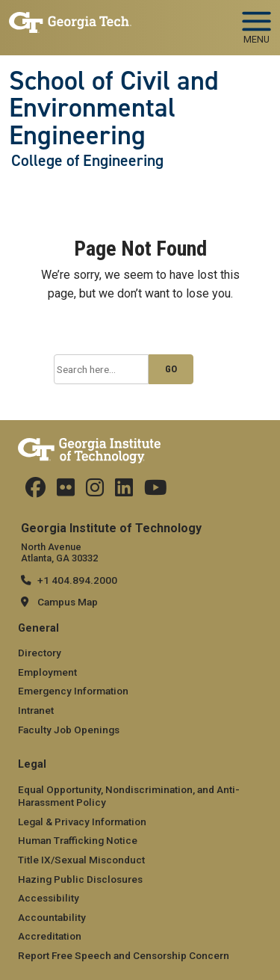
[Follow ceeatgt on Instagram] (95, 491)
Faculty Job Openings (69, 730)
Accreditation (50, 936)
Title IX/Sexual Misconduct (81, 860)
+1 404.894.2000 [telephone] (77, 580)
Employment (47, 672)
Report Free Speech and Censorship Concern (124, 955)
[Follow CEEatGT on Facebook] (35, 491)
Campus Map (68, 602)
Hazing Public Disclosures (80, 879)
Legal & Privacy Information (82, 822)
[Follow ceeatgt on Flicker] (66, 491)
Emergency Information (73, 691)
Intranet (36, 710)
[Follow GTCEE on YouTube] (156, 491)
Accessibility (49, 898)
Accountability (52, 917)
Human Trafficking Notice (78, 840)
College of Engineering (87, 161)
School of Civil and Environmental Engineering (114, 108)
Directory (40, 653)
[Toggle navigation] (256, 22)
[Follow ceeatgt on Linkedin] (124, 491)
